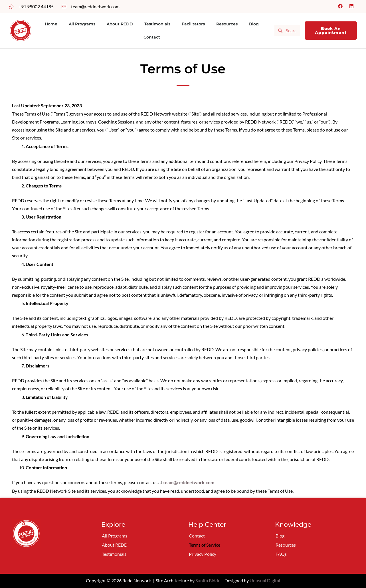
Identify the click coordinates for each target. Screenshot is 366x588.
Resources (227, 24)
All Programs (82, 24)
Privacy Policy (203, 554)
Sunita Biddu (208, 580)
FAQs (281, 554)
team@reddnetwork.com (189, 482)
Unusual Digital (265, 580)
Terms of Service (205, 545)
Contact (152, 37)
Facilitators (193, 24)
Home (51, 24)
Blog (254, 24)
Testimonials (157, 24)
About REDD (120, 24)
